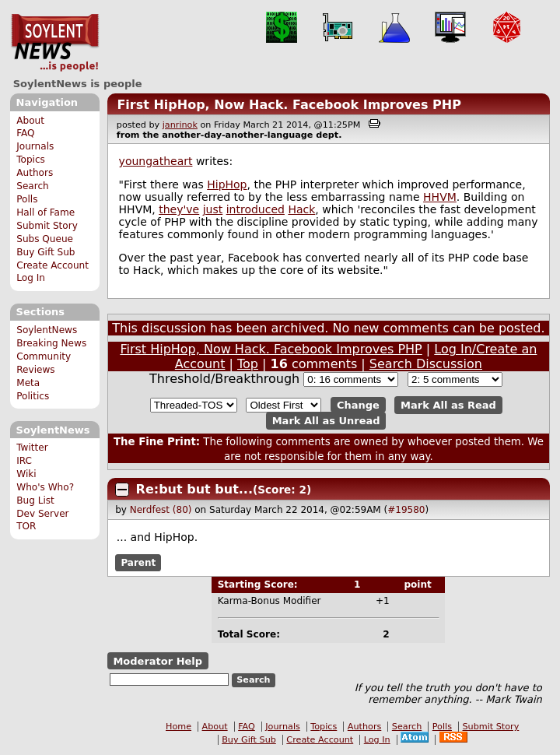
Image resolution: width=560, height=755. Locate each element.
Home (178, 727)
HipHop (227, 184)
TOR (26, 526)
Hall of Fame (45, 212)
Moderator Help (157, 661)
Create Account (52, 265)
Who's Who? (45, 487)
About (30, 121)
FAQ (25, 133)
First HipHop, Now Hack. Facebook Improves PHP (289, 105)
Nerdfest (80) (161, 510)
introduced (255, 209)
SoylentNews (55, 43)
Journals (35, 146)
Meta (28, 383)
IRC (24, 461)
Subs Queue (45, 239)
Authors (35, 173)
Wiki (26, 474)
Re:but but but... (194, 489)
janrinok (180, 125)
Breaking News (51, 343)
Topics (31, 160)
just (213, 209)
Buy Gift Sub (45, 252)
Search (33, 186)
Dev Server (42, 514)
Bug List (35, 500)
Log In (31, 278)
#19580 (406, 510)
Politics (33, 396)
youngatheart (156, 161)
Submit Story (47, 226)
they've (179, 209)
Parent (138, 563)
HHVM (440, 197)
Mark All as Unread (326, 421)
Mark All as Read (448, 405)
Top (248, 364)
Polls (27, 199)
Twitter (32, 448)
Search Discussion (426, 364)
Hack (301, 209)
